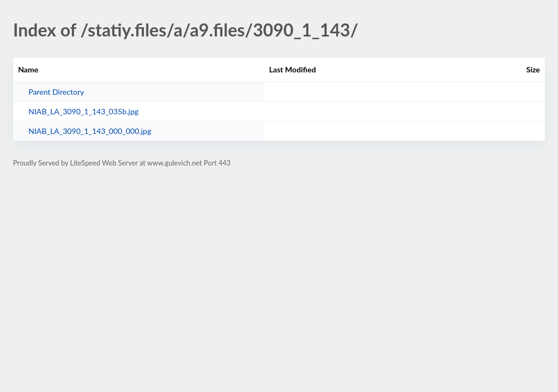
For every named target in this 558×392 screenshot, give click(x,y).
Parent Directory (56, 92)
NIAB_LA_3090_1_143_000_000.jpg (90, 131)
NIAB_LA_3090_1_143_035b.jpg (83, 111)
